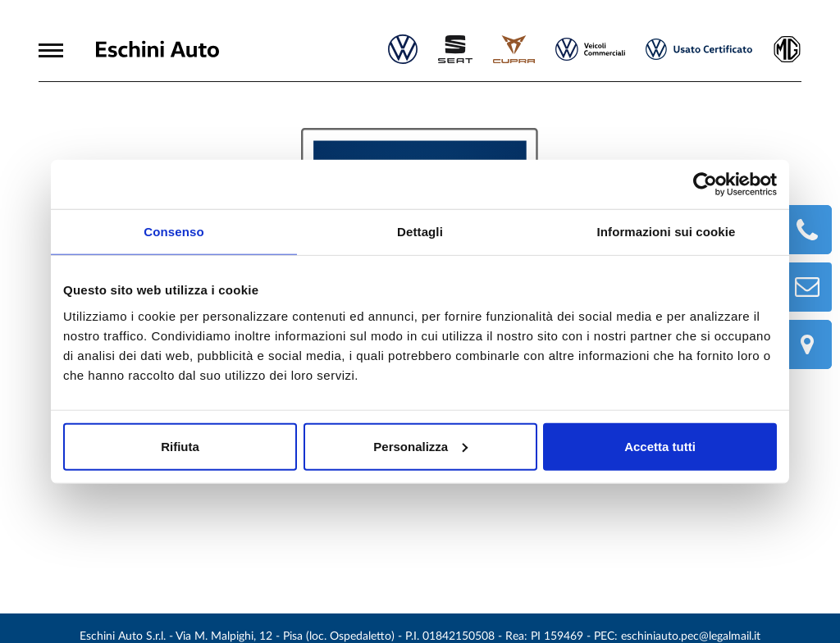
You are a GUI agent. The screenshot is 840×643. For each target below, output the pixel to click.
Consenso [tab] (173, 232)
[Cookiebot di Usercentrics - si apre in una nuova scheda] (705, 185)
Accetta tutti (660, 446)
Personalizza (420, 446)
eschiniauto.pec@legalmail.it (691, 636)
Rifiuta (180, 446)
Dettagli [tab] (420, 232)
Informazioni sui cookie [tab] (667, 232)
